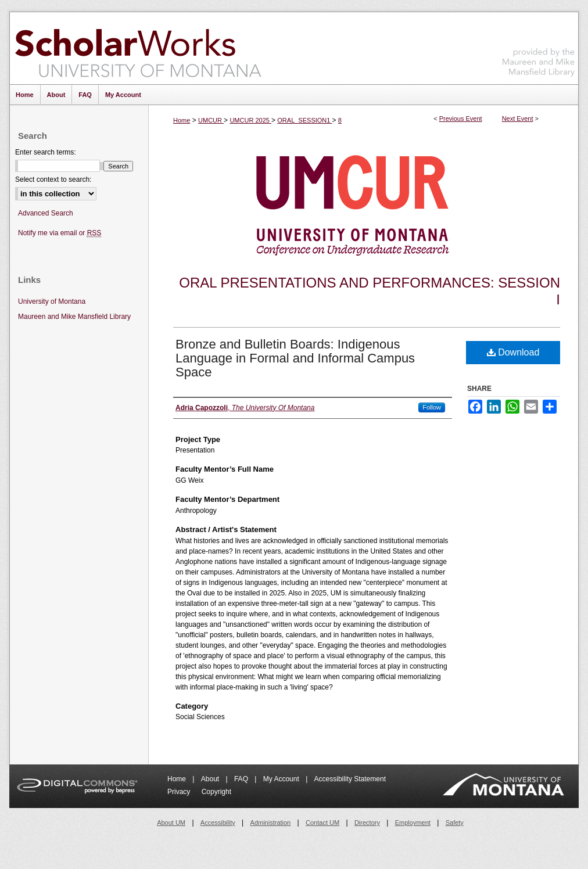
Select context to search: (53, 179)
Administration (271, 823)
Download (513, 352)
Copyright (216, 792)
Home (182, 120)
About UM (171, 823)
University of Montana (52, 301)
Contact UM (322, 823)
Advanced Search (46, 213)
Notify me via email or (60, 233)
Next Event (518, 119)
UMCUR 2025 (250, 120)
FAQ (242, 779)
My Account (282, 779)
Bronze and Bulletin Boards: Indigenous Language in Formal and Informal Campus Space (295, 358)
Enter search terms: (46, 152)
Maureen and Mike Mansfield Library (539, 46)
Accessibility (218, 823)
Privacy (180, 792)
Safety (455, 823)
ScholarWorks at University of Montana (138, 48)
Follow (432, 407)
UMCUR (211, 120)
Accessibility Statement (350, 779)
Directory (367, 823)
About (211, 779)
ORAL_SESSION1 (304, 120)
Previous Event (461, 119)
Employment (413, 823)
